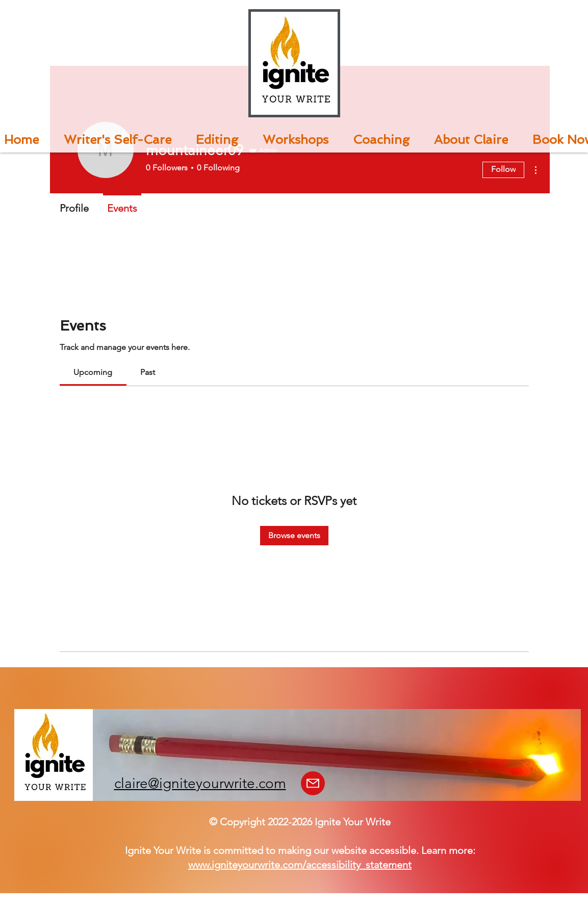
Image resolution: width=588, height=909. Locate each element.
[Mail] (313, 783)
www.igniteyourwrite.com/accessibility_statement (300, 865)
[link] (93, 372)
